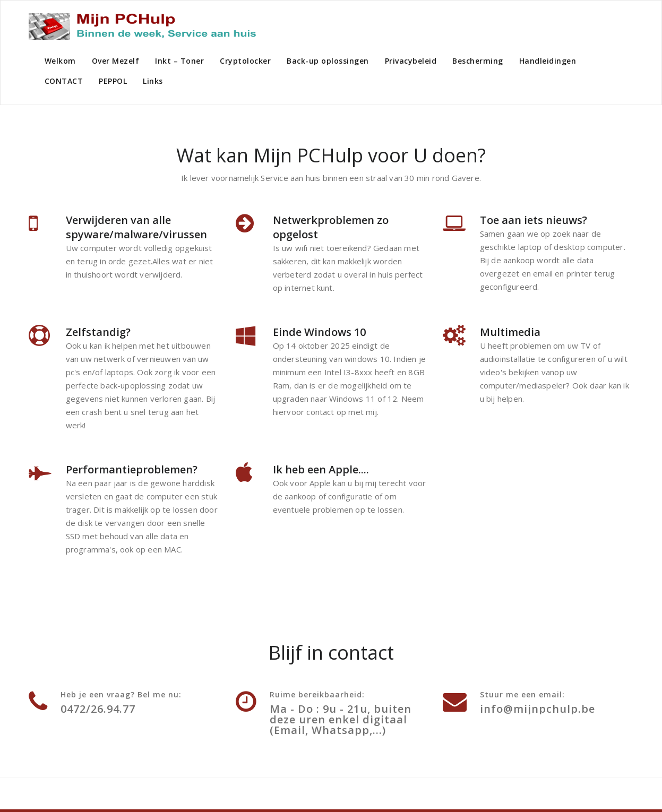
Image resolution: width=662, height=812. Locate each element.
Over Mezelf (116, 61)
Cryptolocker (245, 61)
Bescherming (478, 61)
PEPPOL (113, 81)
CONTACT (64, 81)
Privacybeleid (411, 61)
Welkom (60, 61)
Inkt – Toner (179, 61)
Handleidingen (548, 61)
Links (153, 81)
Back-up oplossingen (328, 61)
